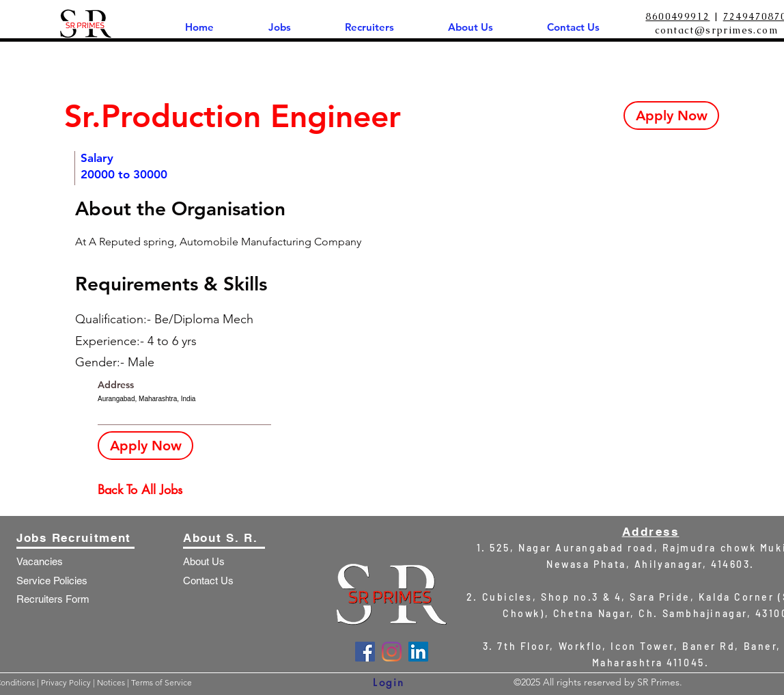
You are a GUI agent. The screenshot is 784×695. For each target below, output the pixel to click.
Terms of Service (162, 682)
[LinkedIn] (418, 652)
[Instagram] (392, 652)
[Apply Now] (671, 115)
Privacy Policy (67, 682)
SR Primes (658, 682)
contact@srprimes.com (716, 30)
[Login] (389, 682)
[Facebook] (365, 652)
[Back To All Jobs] (146, 490)
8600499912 (677, 16)
